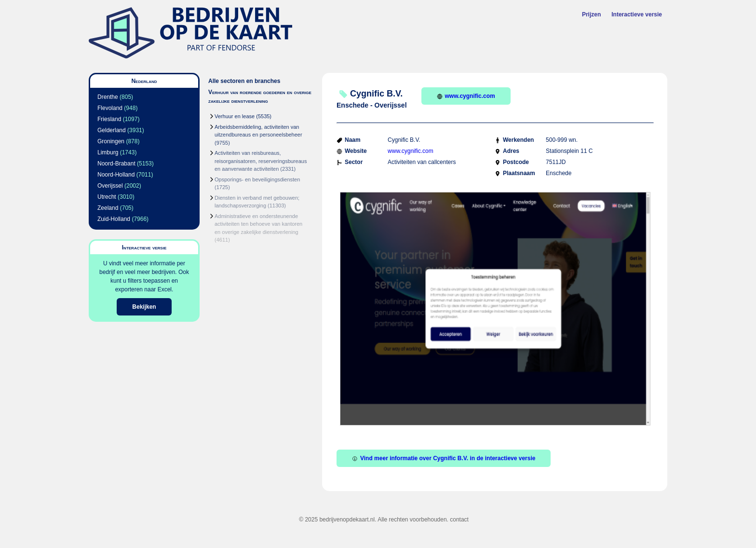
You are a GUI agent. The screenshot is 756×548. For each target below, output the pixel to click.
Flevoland (110, 108)
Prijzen (591, 14)
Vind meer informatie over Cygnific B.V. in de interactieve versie (444, 458)
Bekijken (144, 307)
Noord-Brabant (116, 164)
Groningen (111, 141)
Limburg (108, 152)
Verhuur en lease (235, 116)
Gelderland (112, 130)
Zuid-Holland (114, 219)
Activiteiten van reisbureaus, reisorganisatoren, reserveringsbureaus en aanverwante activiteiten (261, 161)
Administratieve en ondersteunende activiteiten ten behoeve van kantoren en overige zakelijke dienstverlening (258, 224)
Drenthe (108, 97)
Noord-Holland (116, 175)
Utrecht (107, 197)
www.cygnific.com (466, 96)
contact (459, 520)
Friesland (109, 119)
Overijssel (110, 186)
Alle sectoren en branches (244, 81)
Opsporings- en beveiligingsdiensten (257, 179)
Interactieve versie (637, 14)
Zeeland (108, 208)
